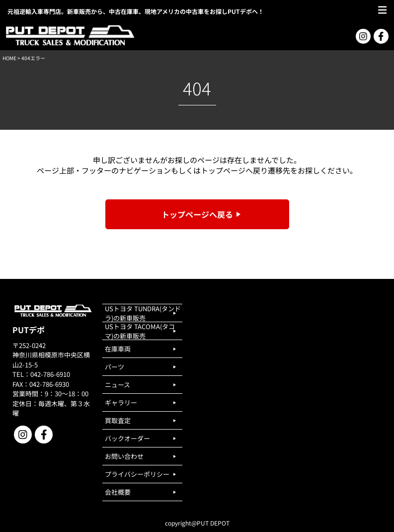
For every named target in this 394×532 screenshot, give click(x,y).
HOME (9, 58)
